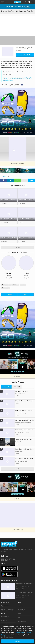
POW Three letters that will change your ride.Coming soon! (27, 238)
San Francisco (6, 288)
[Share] (29, 2)
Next (26, 294)
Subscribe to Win (25, 55)
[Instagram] (10, 560)
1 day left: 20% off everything (18, 6)
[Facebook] (3, 560)
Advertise (20, 606)
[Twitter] (6, 560)
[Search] (33, 2)
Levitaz (26, 273)
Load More (18, 247)
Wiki (19, 618)
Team (19, 614)
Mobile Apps (21, 610)
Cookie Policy (22, 622)
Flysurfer (9, 273)
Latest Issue (5, 617)
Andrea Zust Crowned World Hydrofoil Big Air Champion (27, 200)
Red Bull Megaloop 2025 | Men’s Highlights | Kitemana (9, 219)
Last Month (6, 387)
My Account (5, 606)
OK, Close (17, 641)
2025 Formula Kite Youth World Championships (9, 200)
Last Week (17, 387)
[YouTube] (14, 560)
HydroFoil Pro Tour (14, 285)
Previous (9, 294)
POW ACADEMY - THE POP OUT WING (9, 238)
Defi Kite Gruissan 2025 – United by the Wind (27, 219)
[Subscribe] (26, 2)
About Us (4, 621)
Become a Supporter (7, 610)
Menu (4, 2)
